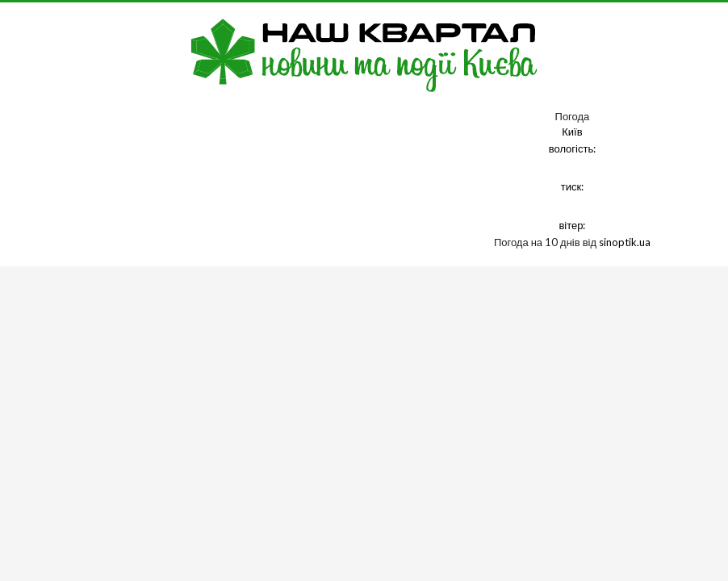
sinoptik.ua (625, 242)
